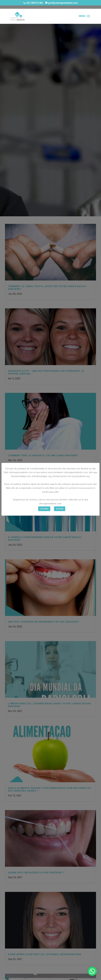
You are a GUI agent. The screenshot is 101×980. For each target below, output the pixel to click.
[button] (92, 971)
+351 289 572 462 (34, 3)
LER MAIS (44, 509)
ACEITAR (60, 509)
